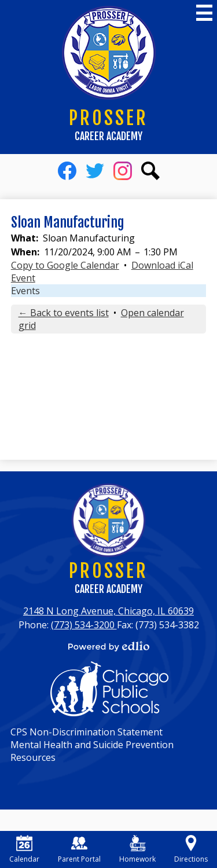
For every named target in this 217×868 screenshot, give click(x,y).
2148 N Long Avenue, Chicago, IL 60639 (108, 611)
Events (25, 291)
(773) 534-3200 (84, 625)
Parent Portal (79, 849)
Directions (191, 849)
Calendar (24, 849)
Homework (137, 849)
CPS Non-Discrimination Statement (87, 732)
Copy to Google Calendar (65, 265)
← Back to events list (64, 313)
